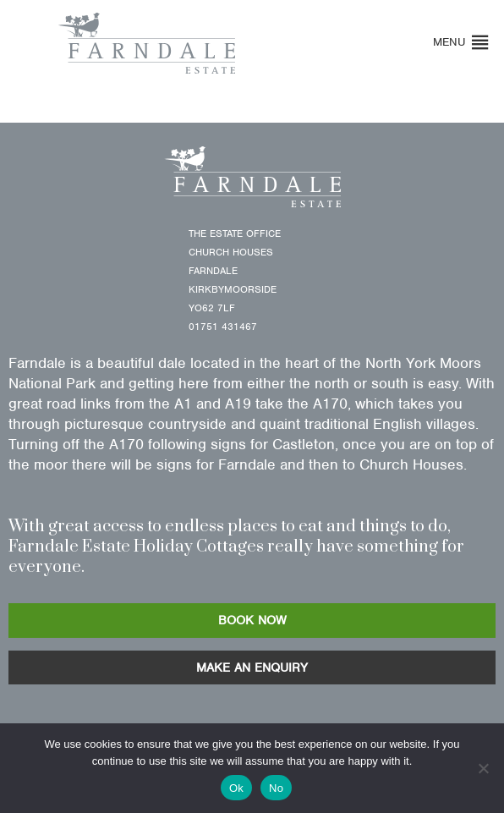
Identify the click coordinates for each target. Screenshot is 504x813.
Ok (236, 788)
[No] (483, 768)
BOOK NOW (252, 620)
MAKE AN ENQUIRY (252, 667)
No (276, 788)
